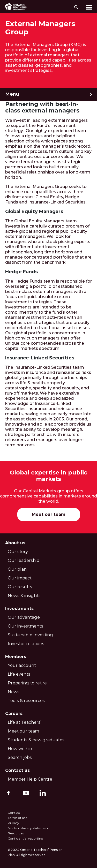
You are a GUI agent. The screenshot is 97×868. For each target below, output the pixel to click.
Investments (19, 609)
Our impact (20, 578)
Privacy (13, 823)
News (14, 692)
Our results (20, 587)
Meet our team (49, 514)
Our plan (17, 569)
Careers (14, 714)
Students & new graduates (36, 740)
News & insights (24, 596)
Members (16, 657)
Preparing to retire (27, 683)
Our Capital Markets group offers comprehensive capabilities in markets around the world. (48, 496)
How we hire (21, 749)
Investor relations (26, 644)
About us (15, 543)
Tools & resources (26, 701)
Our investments (25, 626)
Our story (18, 552)
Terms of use (18, 818)
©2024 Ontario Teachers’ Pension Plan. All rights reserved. (35, 852)
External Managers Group (40, 28)
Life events (19, 674)
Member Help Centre (30, 779)
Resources (16, 833)
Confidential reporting (25, 838)
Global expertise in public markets (48, 476)
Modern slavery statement (28, 828)
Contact (14, 813)
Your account (22, 665)
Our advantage (24, 617)
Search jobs (20, 757)
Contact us (17, 770)
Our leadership (24, 560)
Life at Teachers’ (24, 722)
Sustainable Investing (30, 635)
